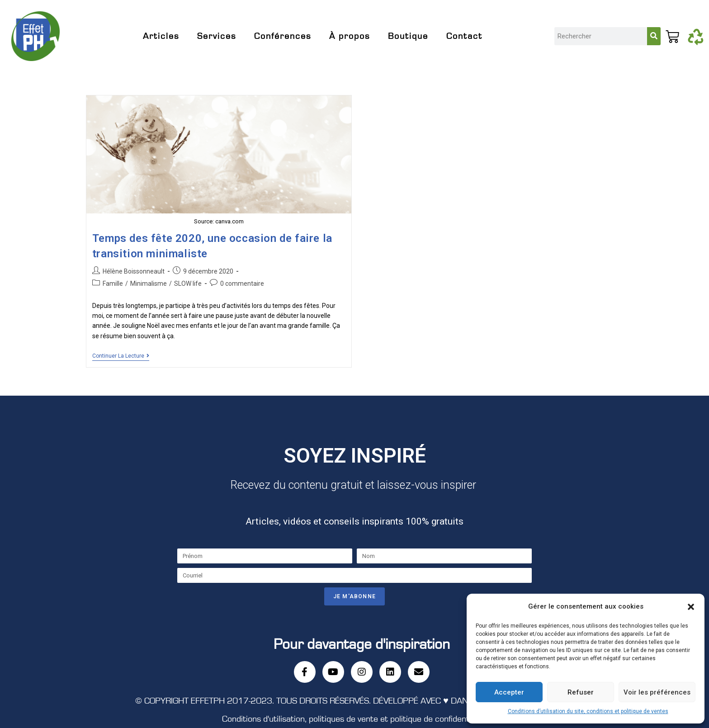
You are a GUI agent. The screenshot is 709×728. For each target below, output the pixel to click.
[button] (691, 607)
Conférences (283, 36)
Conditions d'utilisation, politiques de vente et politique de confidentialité (354, 719)
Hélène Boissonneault (134, 271)
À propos (350, 36)
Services (217, 36)
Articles (161, 36)
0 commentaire (242, 284)
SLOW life (188, 284)
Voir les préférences (657, 692)
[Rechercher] (654, 36)
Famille (113, 284)
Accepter (509, 692)
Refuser (581, 692)
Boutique (408, 36)
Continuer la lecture (121, 356)
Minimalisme (149, 284)
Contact (464, 36)
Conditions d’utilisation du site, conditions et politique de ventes (588, 711)
